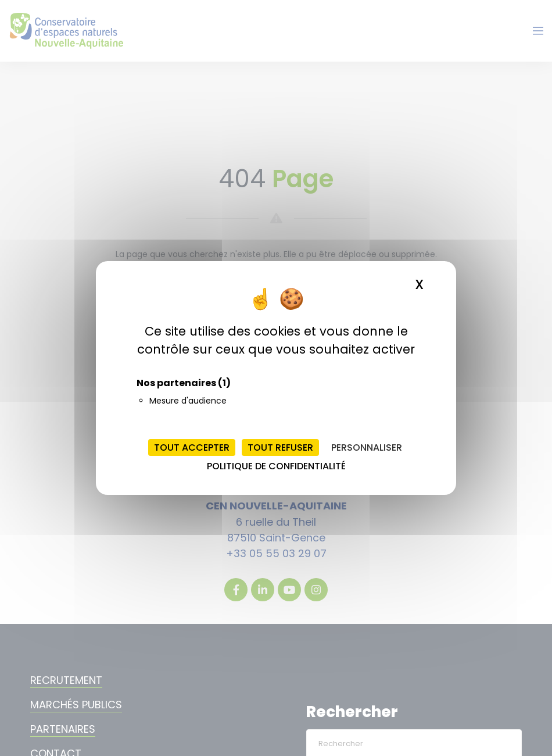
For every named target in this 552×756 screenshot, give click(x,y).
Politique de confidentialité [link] (276, 466)
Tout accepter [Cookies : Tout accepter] (192, 447)
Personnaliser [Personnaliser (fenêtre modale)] (367, 447)
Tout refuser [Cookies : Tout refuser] (280, 447)
